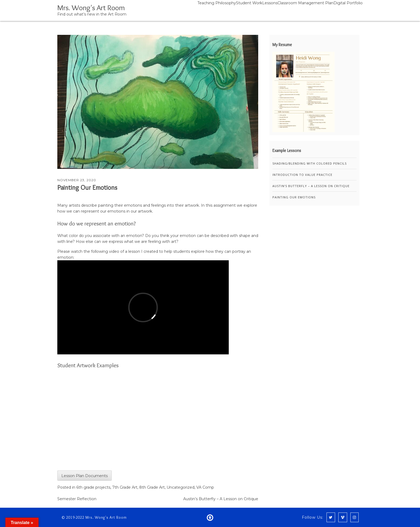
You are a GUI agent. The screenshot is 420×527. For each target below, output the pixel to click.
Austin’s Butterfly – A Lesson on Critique (221, 499)
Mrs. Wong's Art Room (91, 8)
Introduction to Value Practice (302, 175)
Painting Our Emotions (87, 188)
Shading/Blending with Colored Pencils (310, 163)
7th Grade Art (125, 487)
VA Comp (205, 487)
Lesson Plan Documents (85, 476)
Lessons (270, 3)
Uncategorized (181, 487)
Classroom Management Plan (305, 3)
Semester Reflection (77, 499)
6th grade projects (93, 487)
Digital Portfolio (348, 3)
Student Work (249, 3)
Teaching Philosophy (217, 3)
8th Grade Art (152, 487)
